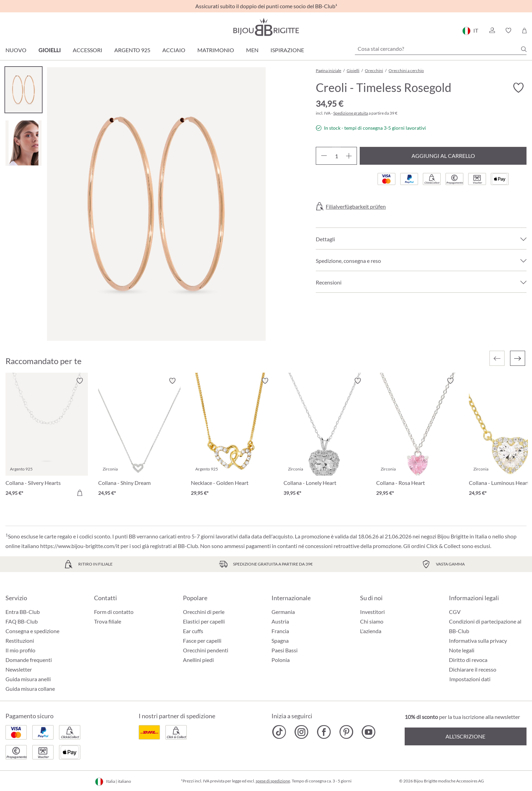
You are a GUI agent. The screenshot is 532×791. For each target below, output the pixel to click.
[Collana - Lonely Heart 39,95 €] (325, 438)
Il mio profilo (20, 650)
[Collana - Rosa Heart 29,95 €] (417, 438)
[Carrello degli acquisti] (524, 31)
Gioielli (50, 50)
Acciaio (174, 50)
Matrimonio (216, 50)
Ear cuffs (193, 631)
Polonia (281, 660)
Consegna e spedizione (32, 631)
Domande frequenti (29, 660)
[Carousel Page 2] (24, 143)
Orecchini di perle (204, 612)
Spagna (280, 641)
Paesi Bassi (285, 650)
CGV (455, 612)
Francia (280, 631)
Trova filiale (108, 621)
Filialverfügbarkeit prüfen (356, 207)
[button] (492, 31)
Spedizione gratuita (351, 113)
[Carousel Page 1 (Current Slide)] (24, 90)
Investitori (372, 612)
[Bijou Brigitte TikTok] (279, 732)
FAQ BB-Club (22, 621)
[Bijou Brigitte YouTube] (368, 732)
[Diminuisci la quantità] (324, 156)
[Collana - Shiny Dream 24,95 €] (139, 438)
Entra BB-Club (23, 612)
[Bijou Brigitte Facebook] (324, 732)
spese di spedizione (273, 781)
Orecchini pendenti (206, 650)
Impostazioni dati (470, 679)
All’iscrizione (465, 736)
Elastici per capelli (204, 621)
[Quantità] (336, 156)
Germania (283, 612)
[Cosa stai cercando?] (441, 49)
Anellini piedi (198, 660)
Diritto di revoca (468, 660)
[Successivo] (518, 358)
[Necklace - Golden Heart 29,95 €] (232, 438)
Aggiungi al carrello (443, 156)
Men (252, 50)
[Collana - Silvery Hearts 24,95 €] (47, 438)
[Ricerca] (524, 49)
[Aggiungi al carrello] (80, 493)
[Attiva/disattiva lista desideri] (518, 88)
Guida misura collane (30, 689)
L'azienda (371, 631)
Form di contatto (114, 612)
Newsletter (19, 669)
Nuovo (16, 50)
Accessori (88, 50)
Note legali (462, 650)
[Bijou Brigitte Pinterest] (346, 732)
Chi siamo (372, 621)
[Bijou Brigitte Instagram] (302, 732)
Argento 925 (132, 50)
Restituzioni (20, 641)
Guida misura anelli (28, 679)
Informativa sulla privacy (478, 641)
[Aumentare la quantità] (349, 156)
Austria (280, 621)
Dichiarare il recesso (473, 669)
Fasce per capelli (202, 641)
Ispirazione (287, 50)
